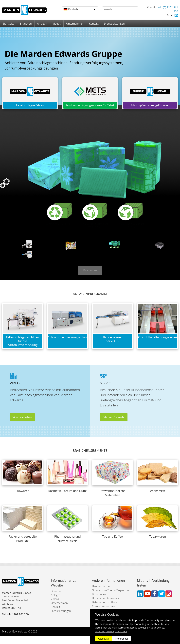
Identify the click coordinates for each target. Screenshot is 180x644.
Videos (57, 24)
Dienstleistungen (114, 24)
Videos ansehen (22, 417)
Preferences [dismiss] (122, 639)
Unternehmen (75, 24)
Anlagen (42, 24)
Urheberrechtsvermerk (106, 598)
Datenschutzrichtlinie (104, 602)
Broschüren (99, 594)
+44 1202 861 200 (18, 614)
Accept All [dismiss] (103, 639)
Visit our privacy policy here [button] (111, 631)
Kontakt (94, 24)
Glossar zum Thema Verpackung (111, 590)
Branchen (26, 24)
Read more (90, 270)
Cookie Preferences (103, 606)
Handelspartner (101, 586)
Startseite (9, 24)
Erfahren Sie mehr (114, 417)
